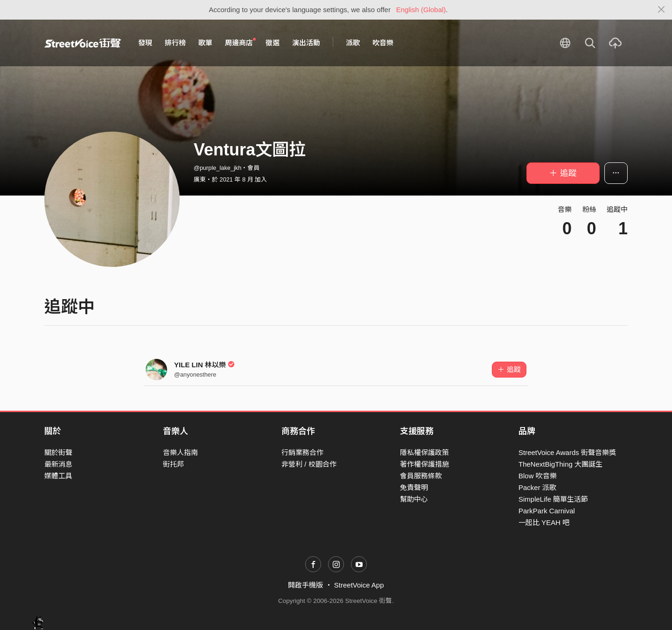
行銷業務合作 (302, 452)
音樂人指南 (180, 452)
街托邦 (173, 464)
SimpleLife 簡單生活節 (553, 499)
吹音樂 (383, 43)
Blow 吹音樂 (538, 476)
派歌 (353, 43)
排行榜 (175, 43)
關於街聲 (58, 452)
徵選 (273, 43)
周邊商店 (240, 42)
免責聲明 (414, 487)
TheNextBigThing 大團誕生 (560, 464)
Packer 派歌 (537, 487)
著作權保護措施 (424, 464)
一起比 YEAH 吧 (544, 522)
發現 (145, 43)
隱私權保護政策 (424, 452)
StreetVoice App (359, 585)
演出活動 (306, 43)
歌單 (205, 43)
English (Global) (421, 10)
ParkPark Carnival (547, 511)
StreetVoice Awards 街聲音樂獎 (567, 452)
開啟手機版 (305, 585)
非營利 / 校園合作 (309, 464)
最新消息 (58, 464)
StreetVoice (83, 43)
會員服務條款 (421, 476)
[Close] (661, 10)
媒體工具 (58, 476)
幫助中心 (414, 499)
